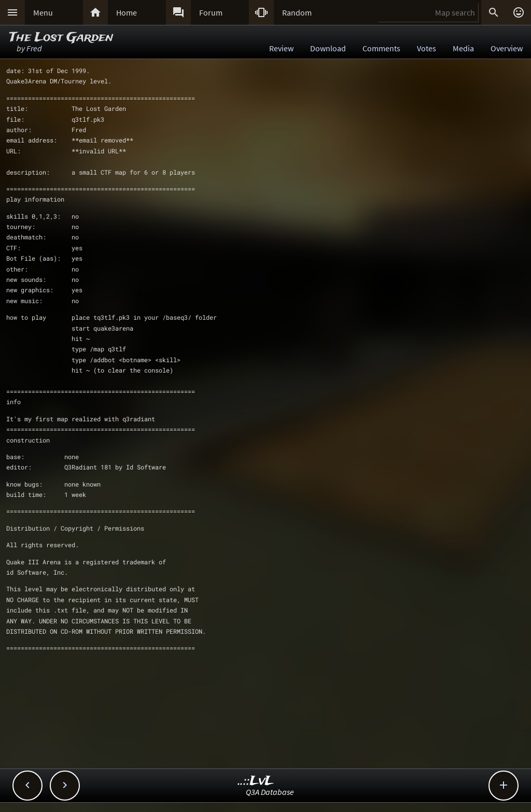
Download (328, 48)
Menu (43, 12)
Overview (507, 48)
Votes (427, 48)
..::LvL (256, 781)
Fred (34, 48)
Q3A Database (270, 792)
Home (127, 12)
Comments (381, 48)
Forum (211, 12)
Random (297, 12)
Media (463, 48)
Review (281, 48)
